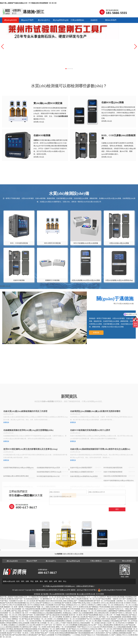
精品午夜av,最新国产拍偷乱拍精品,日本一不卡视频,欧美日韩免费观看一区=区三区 (28, 3)
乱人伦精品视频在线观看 (123, 627)
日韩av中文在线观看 (15, 605)
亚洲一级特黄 (19, 607)
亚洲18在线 (51, 627)
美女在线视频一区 (18, 609)
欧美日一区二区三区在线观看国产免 (76, 619)
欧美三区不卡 (28, 605)
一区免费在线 (13, 617)
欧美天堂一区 (74, 615)
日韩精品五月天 (71, 605)
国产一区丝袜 (50, 633)
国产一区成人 (98, 625)
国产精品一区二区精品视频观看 (110, 617)
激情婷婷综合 (50, 621)
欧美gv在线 (86, 603)
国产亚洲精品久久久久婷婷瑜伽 (50, 603)
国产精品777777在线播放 (30, 611)
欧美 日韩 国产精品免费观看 (89, 615)
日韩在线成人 (82, 597)
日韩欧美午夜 (35, 623)
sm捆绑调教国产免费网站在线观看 (119, 611)
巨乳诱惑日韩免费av (106, 627)
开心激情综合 (24, 627)
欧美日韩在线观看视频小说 (19, 603)
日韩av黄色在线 (99, 613)
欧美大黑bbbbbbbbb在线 (54, 601)
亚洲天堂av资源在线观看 (81, 623)
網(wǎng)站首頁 (11, 20)
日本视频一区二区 (46, 623)
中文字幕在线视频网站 (63, 635)
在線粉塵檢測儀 (71, 594)
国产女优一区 (50, 625)
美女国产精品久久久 (88, 635)
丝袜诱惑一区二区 (123, 601)
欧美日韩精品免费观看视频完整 (66, 633)
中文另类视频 (23, 617)
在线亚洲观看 (126, 617)
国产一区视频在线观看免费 (83, 601)
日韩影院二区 (70, 621)
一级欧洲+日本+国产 (119, 599)
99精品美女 (125, 615)
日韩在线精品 (115, 621)
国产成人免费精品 (112, 633)
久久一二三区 (92, 597)
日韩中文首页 (106, 619)
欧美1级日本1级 (118, 603)
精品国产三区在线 (117, 619)
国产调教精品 (93, 607)
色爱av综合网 (50, 607)
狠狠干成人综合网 (79, 617)
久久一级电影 (75, 611)
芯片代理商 (100, 594)
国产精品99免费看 (105, 599)
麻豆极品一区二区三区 (89, 611)
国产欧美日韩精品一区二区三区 (13, 621)
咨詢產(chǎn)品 (39, 122)
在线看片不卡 (40, 625)
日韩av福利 (22, 615)
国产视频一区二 (39, 607)
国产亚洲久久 (120, 613)
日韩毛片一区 (38, 631)
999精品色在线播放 (31, 629)
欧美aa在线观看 (24, 623)
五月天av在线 (34, 603)
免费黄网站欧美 (121, 631)
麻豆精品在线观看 (12, 627)
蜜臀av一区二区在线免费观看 (66, 627)
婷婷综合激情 (102, 611)
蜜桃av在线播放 (9, 625)
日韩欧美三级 (19, 613)
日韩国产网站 (77, 603)
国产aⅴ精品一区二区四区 (38, 627)
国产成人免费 (48, 631)
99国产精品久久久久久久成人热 (88, 627)
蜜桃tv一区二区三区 (105, 629)
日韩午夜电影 (117, 629)
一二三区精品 (76, 635)
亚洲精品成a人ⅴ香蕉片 (71, 613)
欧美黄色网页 (60, 621)
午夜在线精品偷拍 (102, 635)
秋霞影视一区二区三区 (90, 599)
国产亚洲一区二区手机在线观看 (105, 601)
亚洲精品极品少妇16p (85, 625)
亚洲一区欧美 (60, 607)
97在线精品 (106, 621)
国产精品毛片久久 (92, 617)
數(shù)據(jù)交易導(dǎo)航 (86, 594)
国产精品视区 (40, 601)
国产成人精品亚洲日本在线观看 (57, 615)
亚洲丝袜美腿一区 (129, 629)
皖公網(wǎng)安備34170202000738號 (113, 590)
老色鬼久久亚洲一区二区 (109, 623)
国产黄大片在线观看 (60, 631)
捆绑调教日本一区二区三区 (52, 599)
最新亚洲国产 (41, 615)
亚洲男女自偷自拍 (47, 609)
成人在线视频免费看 (86, 613)
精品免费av (133, 601)
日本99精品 (9, 629)
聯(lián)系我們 (111, 20)
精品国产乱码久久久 (116, 609)
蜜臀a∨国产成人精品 (14, 611)
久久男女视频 (96, 621)
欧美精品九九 (41, 613)
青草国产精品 (40, 633)
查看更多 (96, 371)
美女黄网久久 (67, 617)
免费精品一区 (16, 619)
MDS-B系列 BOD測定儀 (52, 287)
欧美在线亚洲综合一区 (34, 599)
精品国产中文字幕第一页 (15, 633)
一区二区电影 (95, 623)
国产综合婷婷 (17, 635)
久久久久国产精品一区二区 (105, 631)
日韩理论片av (92, 605)
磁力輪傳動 (45, 594)
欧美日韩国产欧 (62, 597)
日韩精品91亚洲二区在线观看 (43, 605)
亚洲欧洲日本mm (120, 625)
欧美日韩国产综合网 (75, 631)
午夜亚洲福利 (28, 631)
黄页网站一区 (40, 621)
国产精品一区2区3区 (63, 611)
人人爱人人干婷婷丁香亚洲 (63, 623)
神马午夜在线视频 (74, 609)
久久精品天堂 (93, 629)
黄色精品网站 (108, 625)
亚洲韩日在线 (83, 607)
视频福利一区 (8, 607)
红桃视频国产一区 (89, 631)
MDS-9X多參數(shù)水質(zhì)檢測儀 (86, 287)
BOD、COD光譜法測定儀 (19, 287)
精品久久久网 (104, 615)
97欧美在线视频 (104, 607)
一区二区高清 (30, 621)
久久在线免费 (20, 625)
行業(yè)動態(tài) (77, 20)
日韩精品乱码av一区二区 (122, 605)
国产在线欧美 (67, 603)
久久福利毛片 (102, 597)
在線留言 (94, 20)
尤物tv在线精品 (68, 601)
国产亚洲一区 (31, 615)
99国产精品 (72, 597)
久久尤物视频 (58, 619)
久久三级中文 (82, 605)
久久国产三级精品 (115, 635)
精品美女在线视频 (60, 609)
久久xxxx (105, 609)
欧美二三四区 (29, 633)
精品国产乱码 (5, 603)
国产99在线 (66, 599)
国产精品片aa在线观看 (46, 635)
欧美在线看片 (101, 633)
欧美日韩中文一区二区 (83, 621)
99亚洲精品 (129, 597)
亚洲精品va (130, 599)
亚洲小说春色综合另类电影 (120, 607)
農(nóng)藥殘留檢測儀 (57, 594)
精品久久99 (98, 609)
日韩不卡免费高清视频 (48, 611)
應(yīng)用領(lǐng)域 (61, 20)
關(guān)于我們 (27, 20)
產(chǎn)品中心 (44, 20)
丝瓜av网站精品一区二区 (46, 629)
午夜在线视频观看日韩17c (86, 633)
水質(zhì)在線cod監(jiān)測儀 (119, 287)
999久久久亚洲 (127, 635)
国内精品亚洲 (19, 629)
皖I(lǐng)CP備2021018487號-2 (87, 590)
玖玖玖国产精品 (60, 605)
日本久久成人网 (106, 603)
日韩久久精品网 (76, 599)
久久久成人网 (30, 625)
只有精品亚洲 (29, 607)
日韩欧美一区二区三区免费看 (52, 617)
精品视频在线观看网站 (54, 613)
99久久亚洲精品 (95, 619)
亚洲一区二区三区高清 (27, 601)
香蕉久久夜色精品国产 (30, 635)
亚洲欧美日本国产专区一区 (16, 599)
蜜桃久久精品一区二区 (105, 605)
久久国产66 (4, 605)
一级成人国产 (129, 609)
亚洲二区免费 (110, 613)
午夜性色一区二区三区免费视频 (66, 625)
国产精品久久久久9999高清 (78, 629)
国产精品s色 (26, 619)
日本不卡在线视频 (87, 609)
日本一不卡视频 (30, 613)
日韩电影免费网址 (12, 623)
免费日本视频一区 (62, 629)
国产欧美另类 (7, 635)
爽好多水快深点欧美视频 (116, 597)
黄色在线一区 (130, 613)
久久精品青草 (95, 603)
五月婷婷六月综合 (130, 603)
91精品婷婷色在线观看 (33, 609)
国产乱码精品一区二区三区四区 (42, 619)
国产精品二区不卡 (72, 607)
